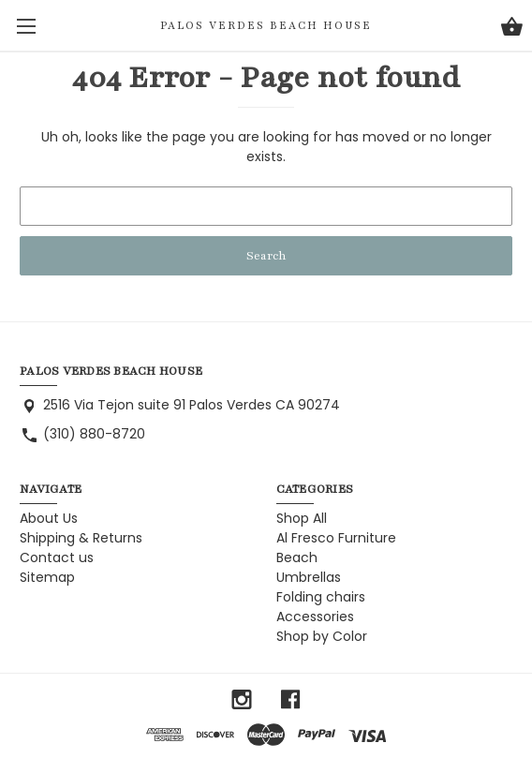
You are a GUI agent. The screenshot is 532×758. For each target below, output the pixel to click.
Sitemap (47, 577)
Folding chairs (321, 597)
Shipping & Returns (81, 538)
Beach (297, 557)
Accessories (315, 617)
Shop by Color (322, 636)
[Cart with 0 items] (512, 29)
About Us (49, 518)
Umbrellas (309, 577)
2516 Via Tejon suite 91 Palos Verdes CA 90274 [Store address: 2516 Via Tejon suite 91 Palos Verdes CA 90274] (192, 405)
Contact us (57, 557)
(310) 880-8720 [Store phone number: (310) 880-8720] (94, 434)
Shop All (302, 518)
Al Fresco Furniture (336, 538)
